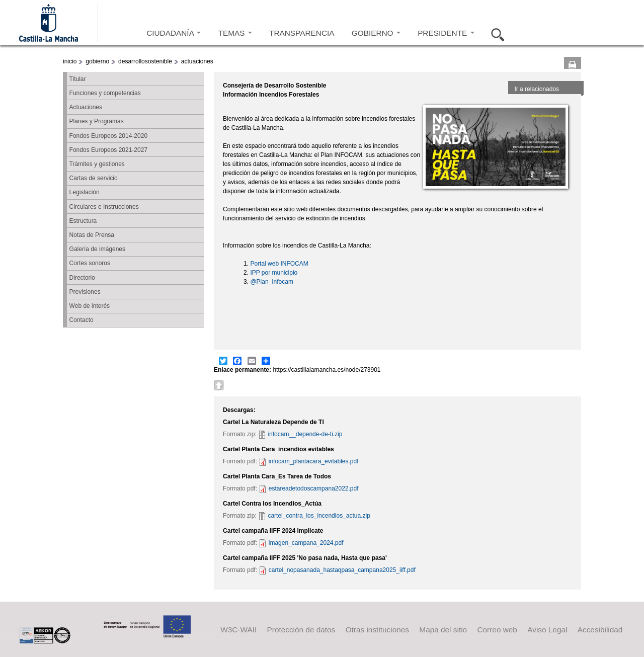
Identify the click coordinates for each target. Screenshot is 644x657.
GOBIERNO (376, 33)
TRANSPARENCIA (302, 33)
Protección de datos (301, 629)
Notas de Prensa (92, 235)
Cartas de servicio (94, 178)
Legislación (85, 192)
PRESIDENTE (446, 33)
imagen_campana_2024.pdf (306, 543)
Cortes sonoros (90, 263)
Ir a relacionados (537, 89)
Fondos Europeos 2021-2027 (108, 150)
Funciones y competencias (105, 93)
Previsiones (85, 292)
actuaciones (197, 61)
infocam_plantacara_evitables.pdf (314, 461)
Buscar (495, 33)
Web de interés (90, 306)
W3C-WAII (238, 629)
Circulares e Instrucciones (104, 207)
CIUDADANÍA (174, 33)
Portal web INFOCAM (279, 264)
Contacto (82, 320)
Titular (78, 79)
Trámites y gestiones (97, 164)
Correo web (497, 629)
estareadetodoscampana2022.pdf (314, 488)
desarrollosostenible (145, 61)
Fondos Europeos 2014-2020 (108, 136)
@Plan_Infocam (272, 282)
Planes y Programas (97, 121)
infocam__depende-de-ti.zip (305, 434)
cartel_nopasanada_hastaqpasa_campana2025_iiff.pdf (342, 570)
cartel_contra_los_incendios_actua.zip (319, 516)
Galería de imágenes (97, 249)
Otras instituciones (377, 629)
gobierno (97, 61)
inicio (70, 61)
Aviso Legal (547, 629)
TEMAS (235, 33)
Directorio (82, 278)
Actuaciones (86, 107)
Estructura (83, 221)
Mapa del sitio (443, 629)
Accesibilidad (600, 629)
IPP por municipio (274, 273)
